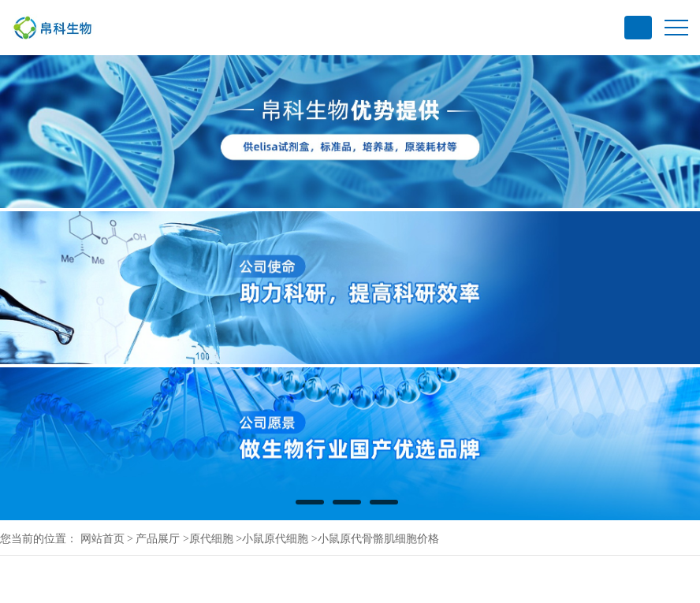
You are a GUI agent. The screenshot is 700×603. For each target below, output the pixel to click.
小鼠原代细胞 (275, 539)
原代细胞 (211, 539)
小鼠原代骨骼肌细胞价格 (378, 539)
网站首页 (102, 539)
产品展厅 (158, 539)
